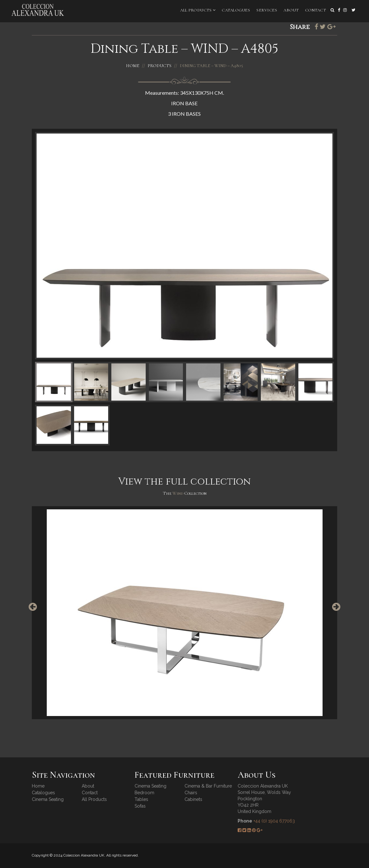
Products (160, 66)
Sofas (140, 806)
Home (133, 66)
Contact (316, 10)
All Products (198, 10)
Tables (141, 799)
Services (267, 10)
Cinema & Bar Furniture (208, 786)
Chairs (191, 793)
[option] (184, 613)
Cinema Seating (48, 799)
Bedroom (144, 793)
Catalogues (236, 10)
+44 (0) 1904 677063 (274, 821)
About (291, 10)
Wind (178, 493)
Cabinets (193, 799)
